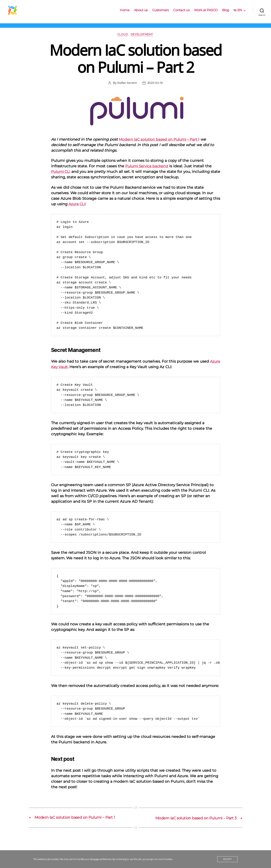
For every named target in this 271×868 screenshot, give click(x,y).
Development (143, 40)
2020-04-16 (155, 89)
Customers (161, 13)
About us (141, 13)
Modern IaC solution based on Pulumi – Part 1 (161, 145)
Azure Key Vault (66, 373)
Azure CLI (77, 210)
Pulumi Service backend (148, 172)
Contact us (181, 13)
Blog (226, 13)
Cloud (123, 40)
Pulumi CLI (61, 177)
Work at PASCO (206, 13)
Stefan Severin (127, 89)
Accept (227, 859)
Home (125, 13)
